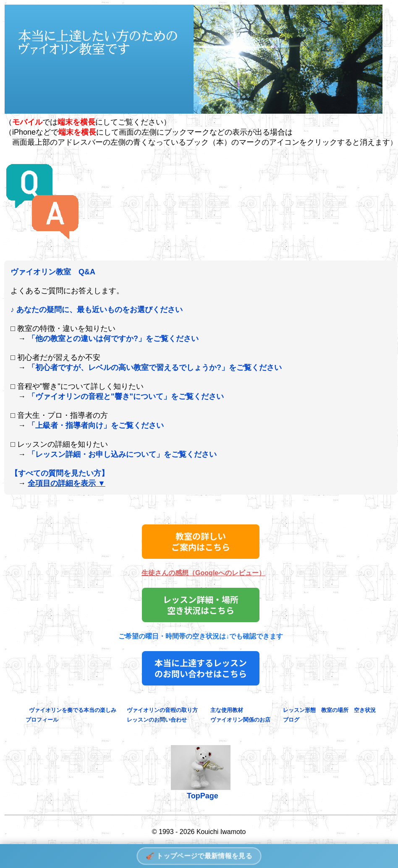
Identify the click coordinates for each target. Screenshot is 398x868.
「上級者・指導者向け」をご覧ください (96, 425)
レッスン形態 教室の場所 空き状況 (327, 710)
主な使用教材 (227, 710)
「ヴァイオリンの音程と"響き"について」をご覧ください (126, 396)
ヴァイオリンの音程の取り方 (162, 710)
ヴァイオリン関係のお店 (238, 720)
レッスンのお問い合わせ (157, 720)
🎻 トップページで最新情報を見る (199, 856)
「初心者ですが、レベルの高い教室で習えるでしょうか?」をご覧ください (155, 368)
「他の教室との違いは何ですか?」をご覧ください (113, 339)
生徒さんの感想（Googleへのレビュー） (203, 573)
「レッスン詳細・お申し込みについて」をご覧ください (122, 454)
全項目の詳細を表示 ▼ (67, 483)
